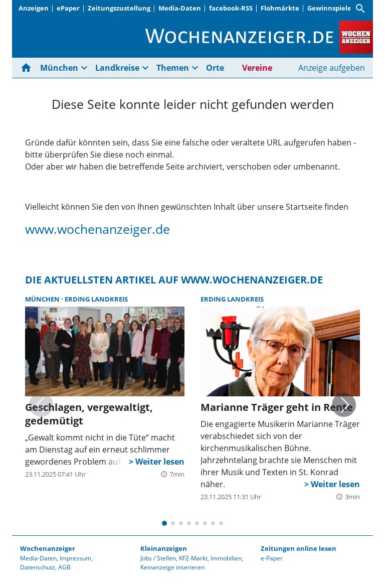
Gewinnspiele (329, 8)
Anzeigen (34, 8)
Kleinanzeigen (164, 548)
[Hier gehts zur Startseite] (28, 68)
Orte (215, 68)
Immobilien (226, 558)
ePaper (68, 8)
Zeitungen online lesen (299, 548)
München (59, 68)
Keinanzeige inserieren (172, 567)
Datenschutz (38, 567)
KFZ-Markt (193, 558)
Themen (173, 68)
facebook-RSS (231, 8)
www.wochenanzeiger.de (98, 229)
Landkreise (117, 68)
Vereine (257, 68)
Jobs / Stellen (158, 558)
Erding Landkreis (96, 299)
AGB (64, 567)
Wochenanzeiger (48, 548)
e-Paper (272, 558)
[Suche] (360, 9)
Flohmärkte (280, 8)
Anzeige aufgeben (332, 68)
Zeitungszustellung (119, 8)
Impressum (75, 558)
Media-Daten (180, 8)
